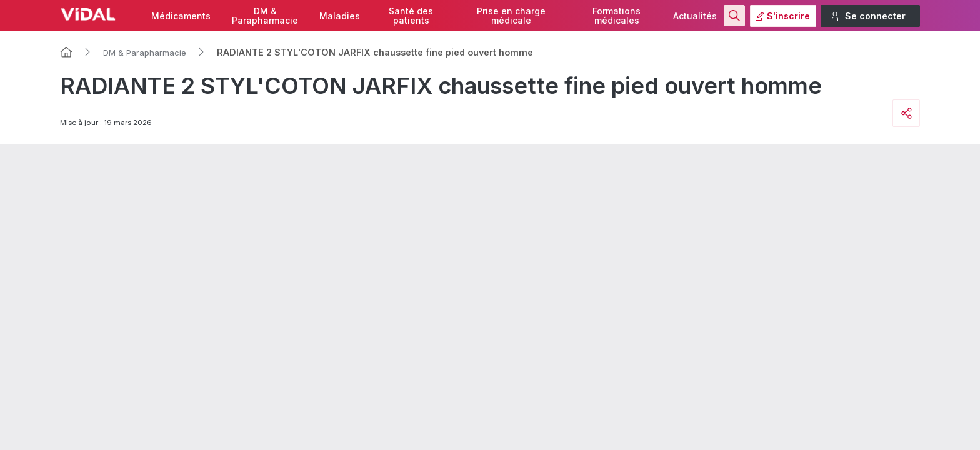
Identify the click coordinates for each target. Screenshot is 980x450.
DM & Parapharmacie (145, 52)
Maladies (340, 16)
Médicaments (181, 16)
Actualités (695, 16)
